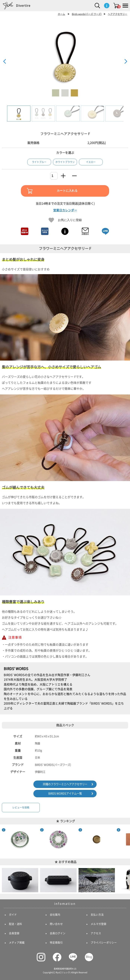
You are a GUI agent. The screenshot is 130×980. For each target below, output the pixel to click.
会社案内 (55, 915)
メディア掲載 (17, 943)
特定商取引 (56, 943)
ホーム (61, 14)
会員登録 (14, 933)
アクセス (96, 933)
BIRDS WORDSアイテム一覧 (65, 793)
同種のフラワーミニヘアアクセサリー (65, 784)
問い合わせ (56, 924)
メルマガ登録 (98, 924)
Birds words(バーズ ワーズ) (87, 14)
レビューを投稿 (21, 807)
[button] (126, 61)
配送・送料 (15, 924)
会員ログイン (58, 933)
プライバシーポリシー (104, 943)
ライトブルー (39, 162)
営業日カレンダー (65, 210)
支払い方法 (97, 915)
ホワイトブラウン (65, 162)
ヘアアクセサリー (118, 14)
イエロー (91, 162)
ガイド (13, 915)
